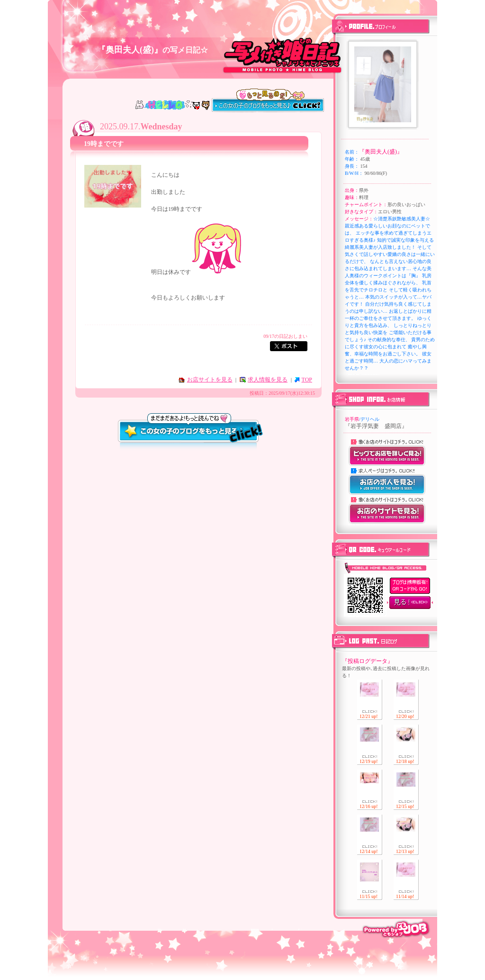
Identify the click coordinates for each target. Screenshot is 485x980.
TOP (307, 380)
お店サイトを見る (210, 380)
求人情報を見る (268, 380)
